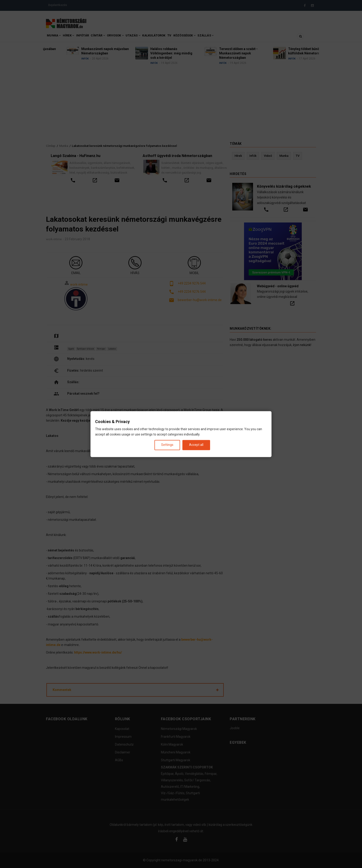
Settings (167, 445)
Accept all (196, 445)
